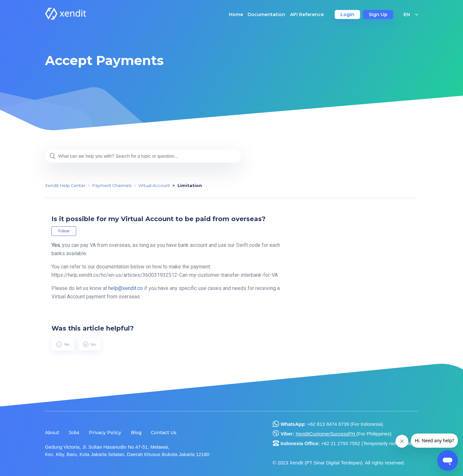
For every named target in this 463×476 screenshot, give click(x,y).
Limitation (190, 185)
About (52, 433)
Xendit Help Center (65, 185)
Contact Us (164, 433)
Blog (136, 433)
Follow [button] (64, 231)
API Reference (307, 14)
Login (347, 14)
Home (236, 14)
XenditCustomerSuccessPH (326, 434)
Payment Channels (112, 185)
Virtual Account (154, 185)
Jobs (74, 433)
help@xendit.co (126, 288)
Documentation (266, 14)
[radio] (63, 344)
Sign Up (378, 14)
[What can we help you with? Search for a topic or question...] (143, 156)
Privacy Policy (105, 433)
